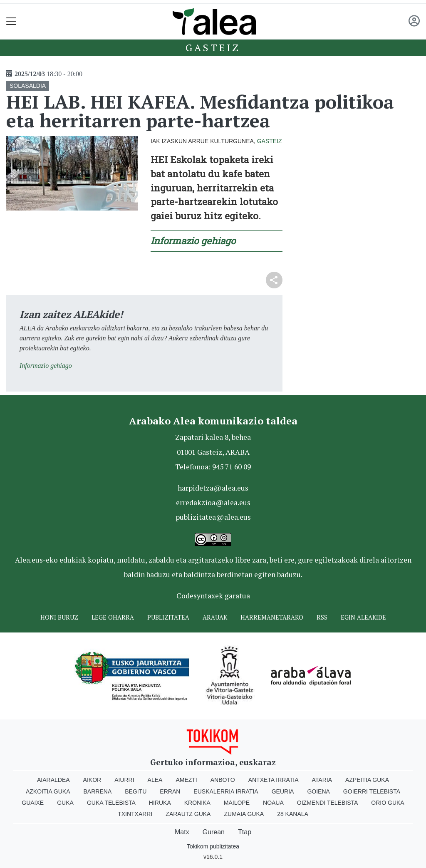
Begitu (136, 791)
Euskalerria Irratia (226, 791)
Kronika (197, 803)
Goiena (318, 791)
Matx (182, 832)
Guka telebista (111, 803)
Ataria (322, 780)
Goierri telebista (372, 791)
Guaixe (33, 803)
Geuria (283, 791)
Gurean (214, 832)
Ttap (245, 832)
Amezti (186, 780)
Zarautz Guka (188, 814)
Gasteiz (213, 47)
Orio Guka (388, 803)
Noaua (273, 803)
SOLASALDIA (28, 86)
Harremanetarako (272, 617)
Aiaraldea (53, 780)
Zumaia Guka (244, 814)
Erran (170, 791)
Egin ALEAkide (363, 617)
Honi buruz (59, 617)
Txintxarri (135, 814)
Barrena (98, 791)
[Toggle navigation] (11, 21)
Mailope (237, 803)
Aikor (92, 780)
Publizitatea (168, 617)
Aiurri (124, 780)
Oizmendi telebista (328, 803)
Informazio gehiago (193, 241)
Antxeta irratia (274, 780)
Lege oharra (113, 617)
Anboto (223, 780)
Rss (322, 617)
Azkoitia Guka (48, 791)
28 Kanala (293, 814)
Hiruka (160, 803)
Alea (155, 780)
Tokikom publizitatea (213, 846)
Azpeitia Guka (367, 780)
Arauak (215, 617)
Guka (65, 803)
